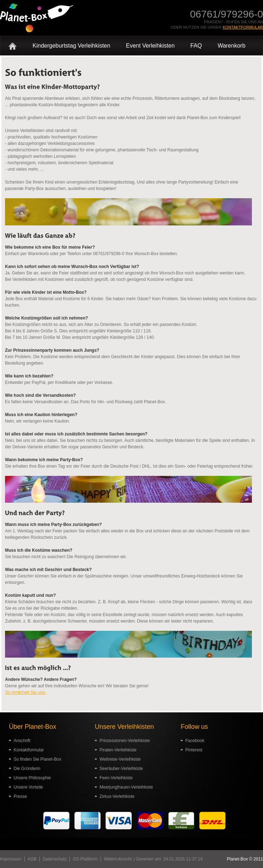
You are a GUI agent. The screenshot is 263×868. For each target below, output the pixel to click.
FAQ (196, 46)
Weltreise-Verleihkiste (120, 759)
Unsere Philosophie (32, 778)
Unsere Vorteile (28, 787)
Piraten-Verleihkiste (118, 750)
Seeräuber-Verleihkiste (121, 769)
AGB (32, 859)
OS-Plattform (85, 859)
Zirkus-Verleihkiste (117, 796)
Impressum (11, 859)
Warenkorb (232, 46)
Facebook (195, 741)
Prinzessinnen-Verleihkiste (125, 741)
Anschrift (22, 741)
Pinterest (194, 750)
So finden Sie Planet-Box (37, 759)
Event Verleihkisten (150, 46)
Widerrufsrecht (118, 859)
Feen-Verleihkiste (116, 778)
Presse (20, 796)
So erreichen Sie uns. (26, 692)
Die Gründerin (27, 769)
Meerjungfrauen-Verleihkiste (126, 787)
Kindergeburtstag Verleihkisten (71, 46)
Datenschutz (55, 859)
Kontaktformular (243, 27)
